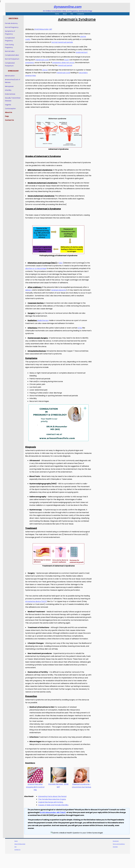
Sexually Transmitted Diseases (15, 100)
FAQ (72, 14)
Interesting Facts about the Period (54, 811)
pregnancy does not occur (65, 65)
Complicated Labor (14, 55)
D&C (63, 271)
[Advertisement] (112, 44)
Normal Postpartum (14, 59)
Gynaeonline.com (68, 7)
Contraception (13, 109)
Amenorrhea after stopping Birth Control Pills (37, 801)
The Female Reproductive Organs (54, 814)
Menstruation (12, 76)
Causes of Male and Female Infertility (55, 819)
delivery (31, 299)
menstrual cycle (44, 63)
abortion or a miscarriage (40, 277)
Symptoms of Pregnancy (12, 33)
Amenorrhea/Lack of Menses (15, 81)
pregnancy (32, 65)
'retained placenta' (61, 299)
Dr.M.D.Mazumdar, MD (45, 29)
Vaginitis (10, 105)
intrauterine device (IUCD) (41, 610)
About (65, 14)
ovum (69, 63)
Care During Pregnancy (12, 46)
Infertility (10, 90)
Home (57, 14)
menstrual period (67, 68)
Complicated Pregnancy (12, 39)
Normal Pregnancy (14, 27)
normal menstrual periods (74, 42)
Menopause (11, 86)
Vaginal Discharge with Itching (53, 816)
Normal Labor (12, 51)
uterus (47, 73)
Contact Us (80, 14)
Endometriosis (12, 94)
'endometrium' (33, 55)
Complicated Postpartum (12, 64)
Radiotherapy (45, 329)
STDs (82, 336)
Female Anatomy (13, 24)
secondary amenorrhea (37, 78)
